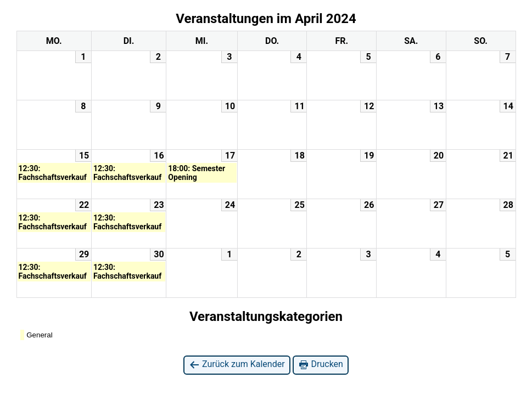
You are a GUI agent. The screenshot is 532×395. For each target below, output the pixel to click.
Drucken (321, 365)
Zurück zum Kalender (237, 365)
